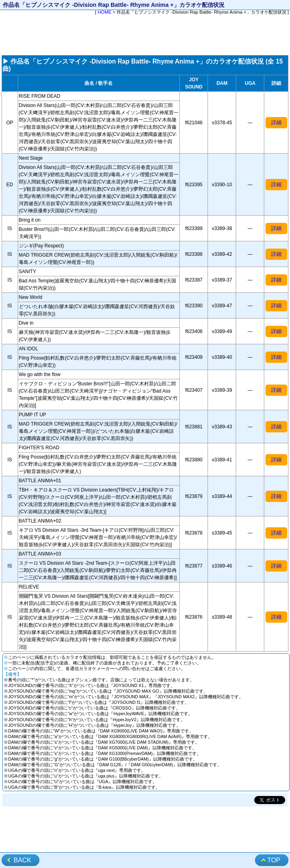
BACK (23, 860)
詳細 (276, 122)
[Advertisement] (145, 36)
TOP (274, 860)
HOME (105, 12)
